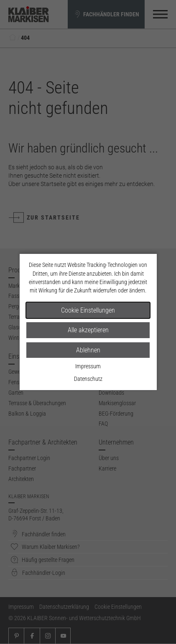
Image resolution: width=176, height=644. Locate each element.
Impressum (88, 366)
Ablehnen (88, 350)
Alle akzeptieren (88, 330)
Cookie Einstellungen (88, 310)
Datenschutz (88, 379)
